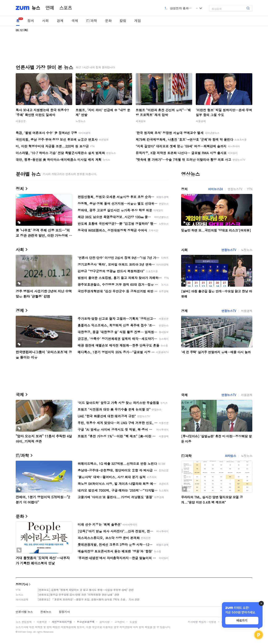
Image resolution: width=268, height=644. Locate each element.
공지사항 (104, 622)
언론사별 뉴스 (24, 612)
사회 (45, 21)
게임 (138, 21)
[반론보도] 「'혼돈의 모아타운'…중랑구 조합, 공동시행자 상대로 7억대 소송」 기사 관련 (89, 599)
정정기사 (22, 584)
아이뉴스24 (215, 189)
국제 (75, 21)
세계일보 (141, 121)
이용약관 (42, 622)
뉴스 (36, 8)
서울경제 (201, 121)
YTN (250, 189)
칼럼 (123, 21)
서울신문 (21, 121)
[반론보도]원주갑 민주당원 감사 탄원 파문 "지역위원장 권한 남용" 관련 (79, 595)
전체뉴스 (46, 612)
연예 (50, 8)
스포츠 (66, 8)
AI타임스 (231, 456)
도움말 (133, 622)
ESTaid (22, 632)
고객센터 (120, 622)
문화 (108, 21)
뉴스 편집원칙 (24, 622)
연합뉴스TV (235, 189)
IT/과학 (91, 21)
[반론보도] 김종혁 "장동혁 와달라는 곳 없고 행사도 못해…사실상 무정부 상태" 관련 (86, 590)
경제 (60, 21)
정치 (31, 21)
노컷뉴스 (81, 121)
